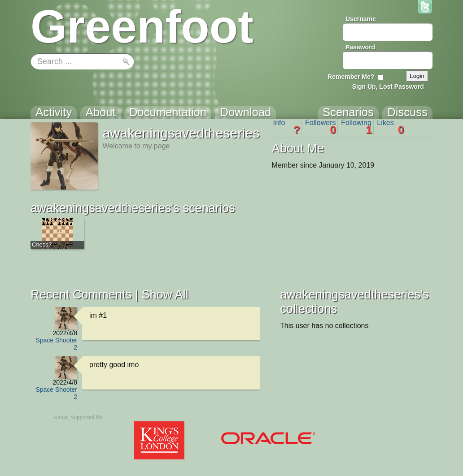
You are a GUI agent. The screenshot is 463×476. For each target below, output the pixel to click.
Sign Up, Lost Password (388, 87)
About (61, 417)
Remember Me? (351, 77)
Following (356, 127)
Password (360, 47)
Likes (390, 127)
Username (361, 19)
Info (287, 127)
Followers (321, 127)
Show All (165, 294)
